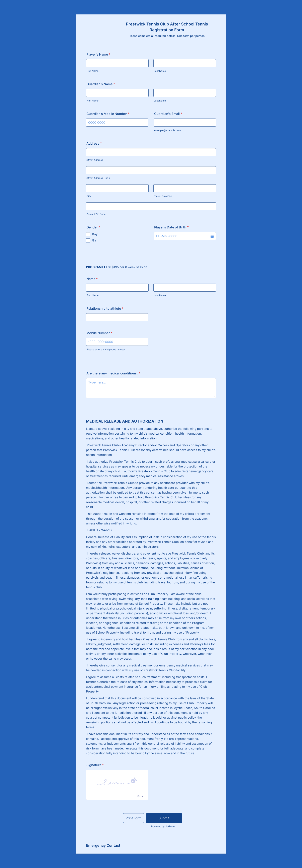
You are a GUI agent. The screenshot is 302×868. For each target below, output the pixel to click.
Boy (95, 234)
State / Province (163, 196)
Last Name (160, 71)
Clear (140, 796)
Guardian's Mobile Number (108, 114)
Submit (164, 818)
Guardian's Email (168, 114)
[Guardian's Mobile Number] (117, 123)
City (89, 196)
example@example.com (167, 130)
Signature (95, 765)
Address (94, 143)
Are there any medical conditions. (113, 373)
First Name (92, 71)
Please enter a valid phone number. (106, 349)
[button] (212, 236)
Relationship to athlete (105, 308)
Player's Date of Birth (171, 227)
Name (92, 279)
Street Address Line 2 (98, 178)
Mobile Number (99, 333)
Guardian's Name (101, 84)
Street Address (95, 160)
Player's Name (98, 54)
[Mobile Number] (117, 342)
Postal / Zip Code (96, 214)
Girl (95, 240)
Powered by (163, 826)
